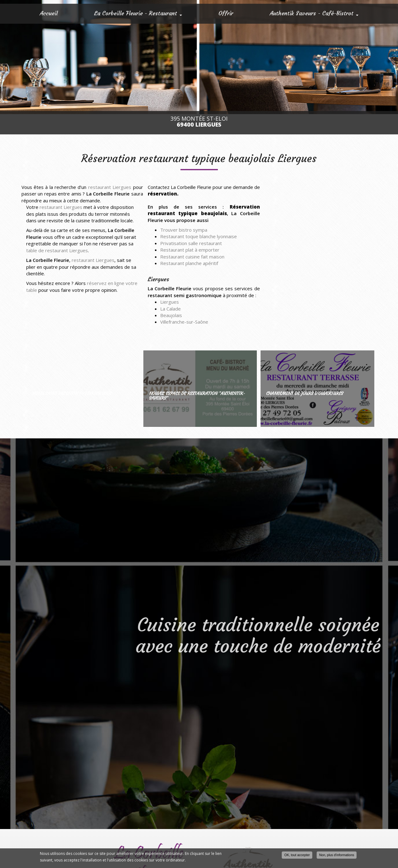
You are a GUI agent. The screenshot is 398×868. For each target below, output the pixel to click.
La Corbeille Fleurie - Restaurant (138, 13)
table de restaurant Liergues (57, 250)
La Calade (170, 309)
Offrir (226, 13)
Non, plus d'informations (337, 855)
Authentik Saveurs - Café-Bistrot (314, 13)
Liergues (170, 302)
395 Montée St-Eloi (199, 122)
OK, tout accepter (297, 855)
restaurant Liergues (110, 187)
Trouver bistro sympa (184, 230)
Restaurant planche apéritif (189, 263)
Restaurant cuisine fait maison (192, 257)
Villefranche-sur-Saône (184, 322)
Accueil (49, 13)
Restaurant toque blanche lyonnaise (199, 236)
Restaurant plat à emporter (190, 250)
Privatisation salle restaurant (191, 243)
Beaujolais (171, 315)
